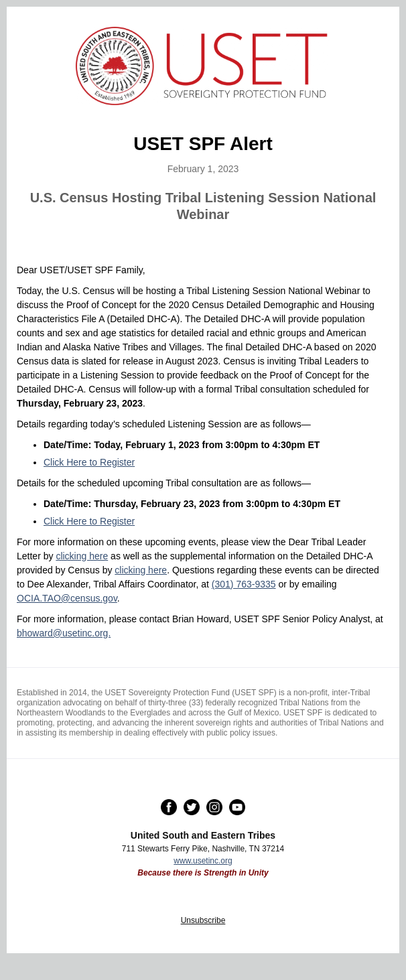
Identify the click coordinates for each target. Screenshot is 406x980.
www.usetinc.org (203, 861)
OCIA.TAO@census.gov (67, 598)
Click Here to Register (89, 462)
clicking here (82, 556)
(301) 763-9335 (244, 584)
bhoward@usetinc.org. (64, 633)
